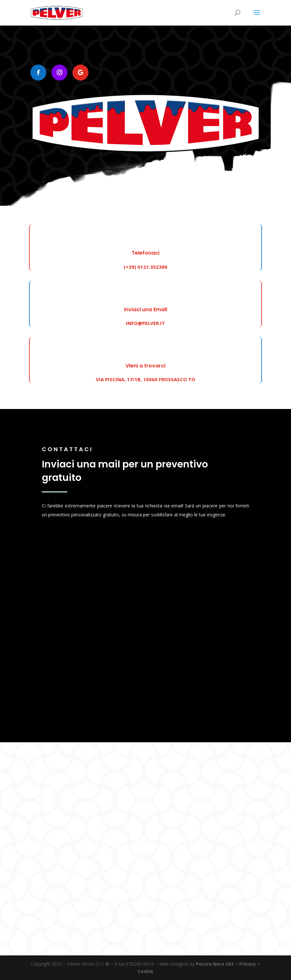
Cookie (145, 971)
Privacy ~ (250, 964)
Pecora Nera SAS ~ (217, 964)
